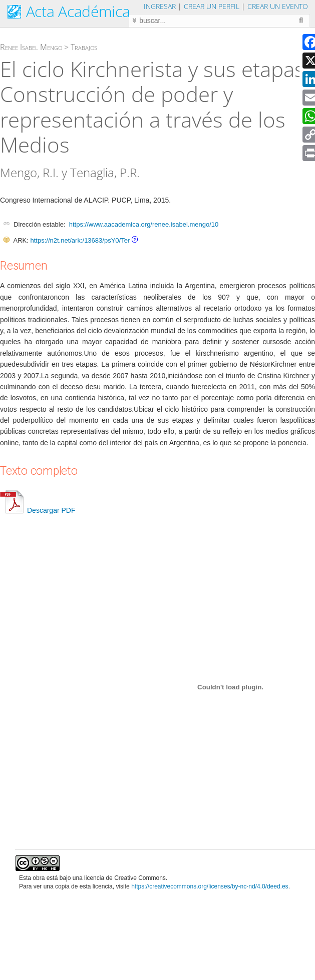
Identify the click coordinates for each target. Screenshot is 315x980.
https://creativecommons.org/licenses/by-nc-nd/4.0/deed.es (210, 886)
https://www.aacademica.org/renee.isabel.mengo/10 (144, 224)
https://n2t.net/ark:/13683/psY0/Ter (80, 240)
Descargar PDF (38, 510)
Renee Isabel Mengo (31, 47)
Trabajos (84, 47)
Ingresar (160, 6)
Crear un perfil (212, 6)
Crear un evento (278, 6)
